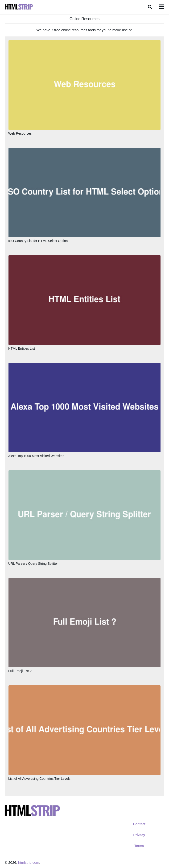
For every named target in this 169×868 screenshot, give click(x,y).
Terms (139, 846)
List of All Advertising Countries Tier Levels (39, 779)
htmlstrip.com (29, 862)
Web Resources (20, 133)
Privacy (139, 835)
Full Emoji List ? (20, 671)
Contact (139, 824)
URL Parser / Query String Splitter (33, 564)
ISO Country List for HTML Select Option (38, 241)
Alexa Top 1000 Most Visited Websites (36, 456)
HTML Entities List (22, 348)
